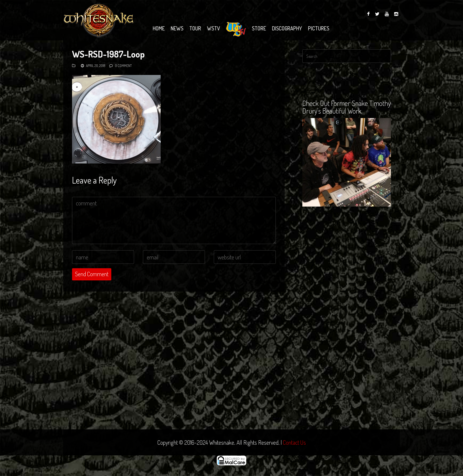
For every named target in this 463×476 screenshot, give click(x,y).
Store (259, 28)
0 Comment (123, 66)
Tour (195, 28)
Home (159, 28)
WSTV (213, 28)
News (177, 28)
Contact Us (294, 442)
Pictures (319, 28)
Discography (287, 28)
